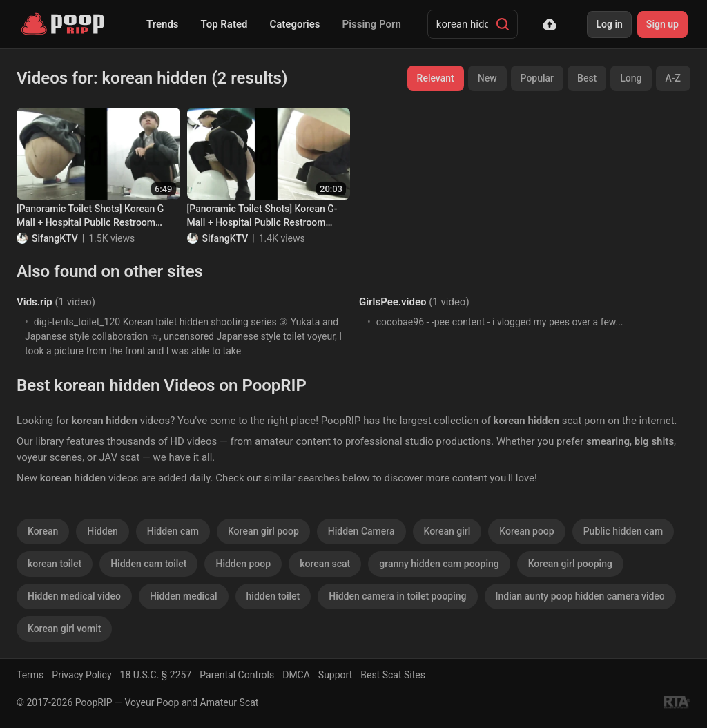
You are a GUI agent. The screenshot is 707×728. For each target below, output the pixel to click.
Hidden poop (243, 564)
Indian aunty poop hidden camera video (580, 596)
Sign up (662, 24)
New (487, 78)
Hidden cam (173, 531)
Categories (294, 24)
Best (587, 78)
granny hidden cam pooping (439, 564)
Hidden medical (184, 596)
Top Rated (224, 24)
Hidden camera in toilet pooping (397, 596)
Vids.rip (35, 302)
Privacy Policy (81, 675)
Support (335, 675)
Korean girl (447, 531)
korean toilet (55, 564)
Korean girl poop (263, 531)
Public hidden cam (623, 531)
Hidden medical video (74, 596)
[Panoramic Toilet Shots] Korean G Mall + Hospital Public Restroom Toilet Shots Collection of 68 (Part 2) (95, 216)
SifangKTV (55, 238)
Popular (537, 78)
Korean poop (526, 531)
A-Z (673, 78)
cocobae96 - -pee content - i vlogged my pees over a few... (500, 322)
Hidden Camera (361, 531)
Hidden (103, 531)
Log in (609, 24)
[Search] (503, 24)
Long (631, 78)
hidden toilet (273, 596)
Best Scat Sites (393, 675)
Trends (163, 24)
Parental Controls (237, 675)
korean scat (325, 564)
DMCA (296, 675)
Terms (30, 675)
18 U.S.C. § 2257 (156, 675)
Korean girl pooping (570, 564)
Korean (43, 531)
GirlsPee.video (393, 302)
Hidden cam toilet (148, 564)
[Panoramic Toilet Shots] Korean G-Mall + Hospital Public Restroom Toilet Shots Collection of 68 (262, 216)
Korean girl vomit (64, 629)
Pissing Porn (372, 24)
